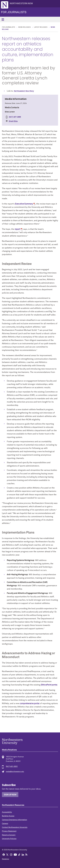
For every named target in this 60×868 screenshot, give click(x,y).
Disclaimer (6, 859)
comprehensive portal (30, 703)
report (17, 229)
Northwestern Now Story (24, 91)
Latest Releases (41, 27)
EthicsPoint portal (49, 685)
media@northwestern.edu (15, 772)
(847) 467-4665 (15, 117)
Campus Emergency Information (14, 820)
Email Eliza (13, 121)
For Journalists (14, 12)
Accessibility (7, 812)
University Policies (9, 839)
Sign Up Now (10, 795)
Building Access (8, 816)
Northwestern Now (21, 4)
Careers (5, 824)
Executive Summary (24, 204)
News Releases (25, 27)
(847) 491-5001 (12, 766)
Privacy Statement (9, 831)
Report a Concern (9, 835)
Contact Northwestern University (15, 827)
